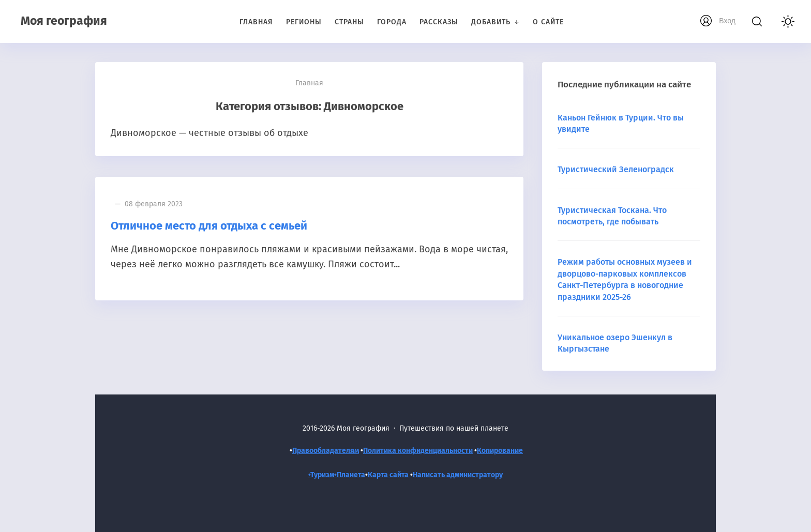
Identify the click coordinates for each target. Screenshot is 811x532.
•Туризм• (322, 475)
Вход (727, 21)
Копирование (500, 451)
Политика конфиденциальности (418, 451)
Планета (351, 475)
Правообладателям (326, 451)
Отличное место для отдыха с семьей (209, 226)
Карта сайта (388, 475)
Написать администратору (458, 475)
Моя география (64, 21)
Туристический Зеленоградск (616, 169)
